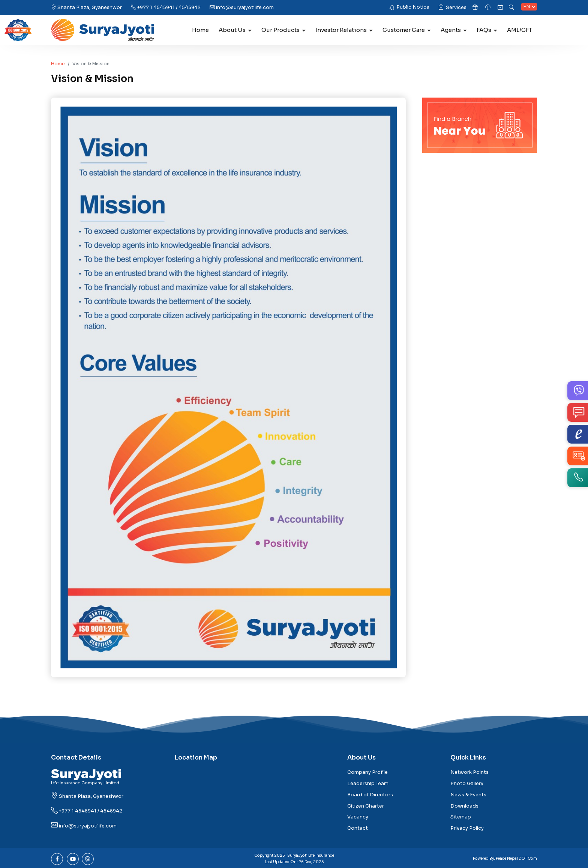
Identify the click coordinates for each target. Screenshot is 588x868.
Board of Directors (370, 795)
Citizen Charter (366, 806)
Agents (454, 30)
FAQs (487, 30)
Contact (358, 828)
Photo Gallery (467, 784)
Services (452, 8)
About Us (235, 30)
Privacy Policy (467, 828)
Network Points (469, 772)
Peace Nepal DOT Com (516, 858)
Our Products (283, 30)
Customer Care (407, 30)
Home (200, 30)
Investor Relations (344, 30)
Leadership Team (368, 784)
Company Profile (367, 772)
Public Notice (413, 7)
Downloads (464, 806)
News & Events (468, 795)
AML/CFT (520, 30)
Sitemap (461, 817)
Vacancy (358, 817)
